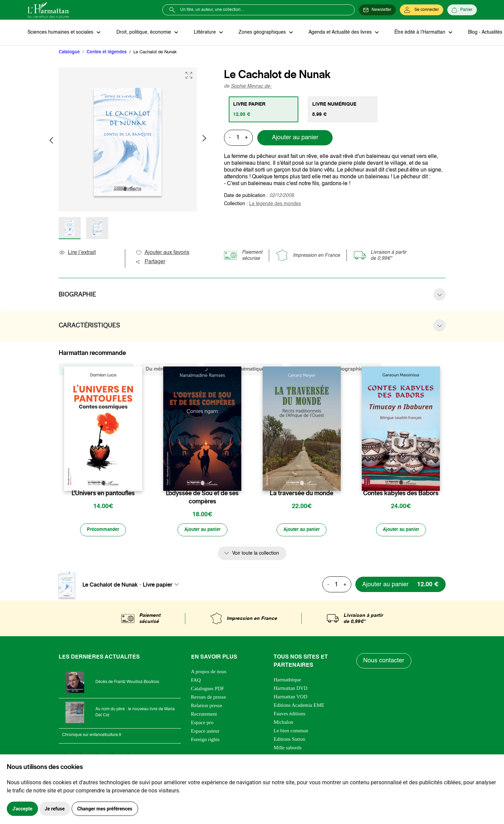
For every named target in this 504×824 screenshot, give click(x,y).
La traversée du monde (302, 494)
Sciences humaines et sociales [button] (61, 33)
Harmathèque (287, 680)
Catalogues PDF (208, 689)
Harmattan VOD (290, 697)
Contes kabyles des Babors (401, 494)
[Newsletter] (377, 10)
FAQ (196, 681)
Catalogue (69, 52)
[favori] (138, 480)
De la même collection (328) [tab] (96, 369)
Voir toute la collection (256, 554)
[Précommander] (103, 531)
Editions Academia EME (299, 706)
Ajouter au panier (295, 138)
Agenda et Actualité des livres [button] (338, 33)
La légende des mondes (275, 204)
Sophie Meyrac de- (251, 87)
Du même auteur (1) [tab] (169, 369)
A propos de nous (209, 672)
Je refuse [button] (55, 809)
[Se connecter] (422, 10)
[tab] (264, 110)
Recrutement (204, 715)
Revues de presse (209, 698)
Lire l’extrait (77, 253)
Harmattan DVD (291, 689)
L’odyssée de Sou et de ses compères (202, 498)
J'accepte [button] (22, 809)
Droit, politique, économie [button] (143, 33)
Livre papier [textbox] (158, 585)
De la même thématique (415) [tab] (243, 369)
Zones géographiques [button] (260, 33)
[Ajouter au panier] (202, 531)
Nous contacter (384, 662)
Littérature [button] (204, 33)
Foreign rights (206, 740)
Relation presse (207, 706)
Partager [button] (150, 262)
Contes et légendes (107, 52)
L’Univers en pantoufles (103, 494)
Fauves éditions (290, 714)
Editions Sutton (289, 740)
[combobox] (163, 585)
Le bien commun (291, 731)
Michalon (283, 723)
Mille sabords (287, 748)
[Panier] (462, 10)
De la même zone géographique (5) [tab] (335, 369)
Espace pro (202, 723)
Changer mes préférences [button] (105, 809)
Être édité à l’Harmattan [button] (417, 33)
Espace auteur (205, 732)
